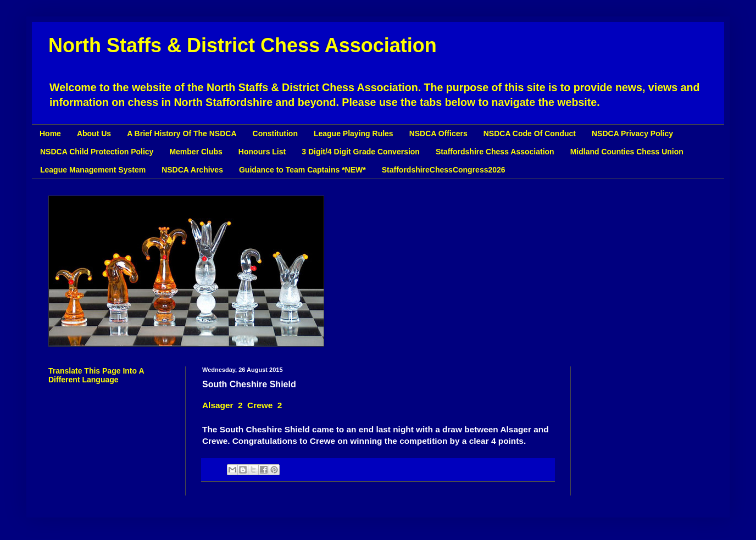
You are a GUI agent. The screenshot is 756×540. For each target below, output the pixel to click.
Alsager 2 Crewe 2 (242, 405)
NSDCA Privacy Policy (632, 133)
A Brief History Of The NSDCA (182, 133)
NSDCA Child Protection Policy (97, 152)
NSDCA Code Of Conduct (530, 133)
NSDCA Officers (438, 133)
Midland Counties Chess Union (627, 152)
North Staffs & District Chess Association (243, 45)
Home (50, 133)
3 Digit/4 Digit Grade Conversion (361, 152)
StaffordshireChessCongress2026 (444, 170)
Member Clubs (196, 152)
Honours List (262, 152)
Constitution (275, 133)
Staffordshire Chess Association (495, 152)
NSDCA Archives (192, 170)
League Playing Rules (354, 133)
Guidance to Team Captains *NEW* (302, 170)
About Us (94, 133)
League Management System (93, 170)
